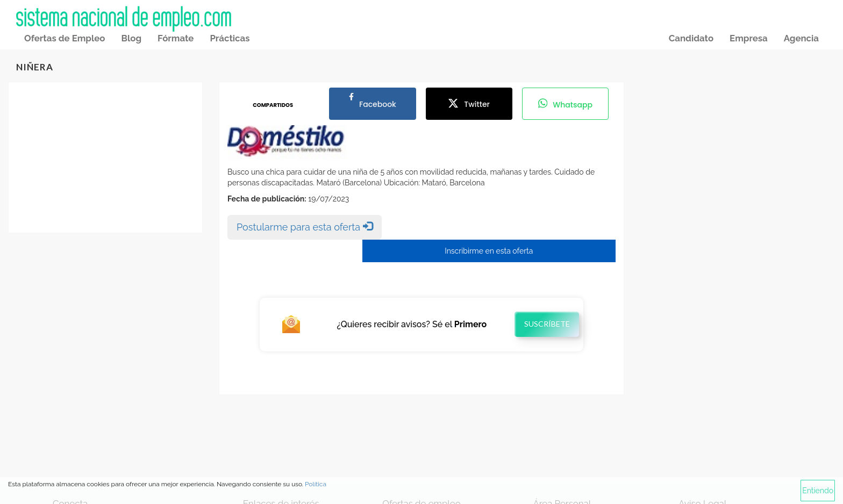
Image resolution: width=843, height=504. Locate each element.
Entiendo (818, 491)
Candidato (691, 38)
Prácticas (230, 38)
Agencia (801, 38)
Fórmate (176, 38)
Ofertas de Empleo (65, 38)
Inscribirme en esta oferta (489, 251)
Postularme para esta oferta (305, 227)
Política (316, 484)
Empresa (749, 38)
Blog (131, 38)
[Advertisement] (105, 157)
